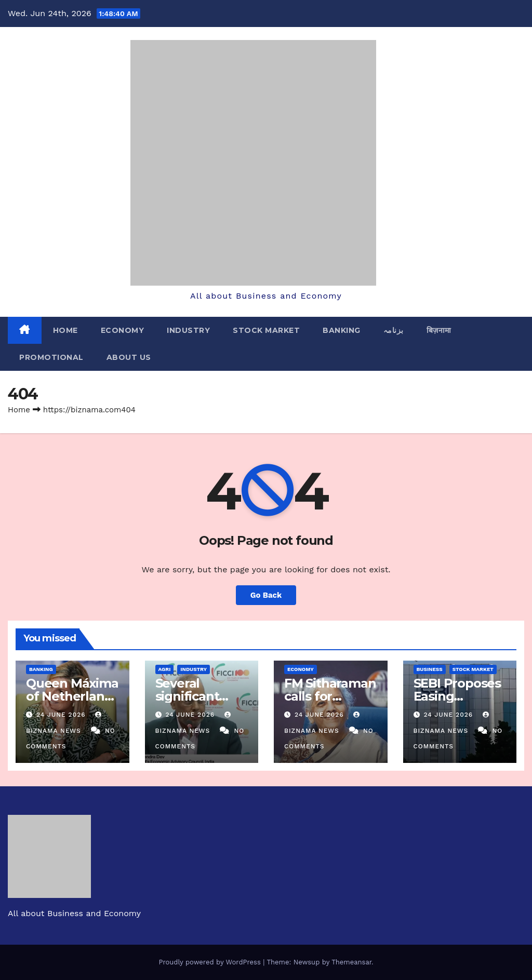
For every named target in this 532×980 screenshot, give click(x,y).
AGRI (165, 669)
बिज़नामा (439, 330)
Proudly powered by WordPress (211, 962)
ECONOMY (123, 330)
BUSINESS (430, 669)
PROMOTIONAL (51, 357)
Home (65, 330)
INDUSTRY (188, 330)
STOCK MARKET (266, 330)
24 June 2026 (62, 715)
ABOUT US (129, 357)
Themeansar (351, 962)
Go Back (266, 595)
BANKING (342, 330)
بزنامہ (394, 330)
